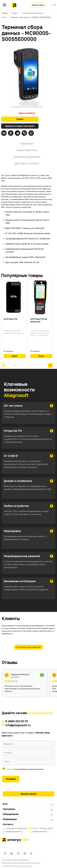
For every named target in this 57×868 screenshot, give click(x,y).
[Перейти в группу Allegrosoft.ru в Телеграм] (5, 853)
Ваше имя (9, 744)
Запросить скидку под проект (20, 126)
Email (7, 761)
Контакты (8, 824)
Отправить (11, 779)
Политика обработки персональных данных (17, 866)
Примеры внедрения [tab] (27, 157)
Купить (20, 119)
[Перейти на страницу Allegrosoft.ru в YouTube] (25, 853)
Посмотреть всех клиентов (28, 647)
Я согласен (25, 769)
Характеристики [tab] (27, 150)
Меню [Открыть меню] (4, 5)
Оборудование (11, 814)
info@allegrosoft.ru (18, 725)
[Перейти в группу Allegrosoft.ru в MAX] (12, 853)
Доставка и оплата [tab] (27, 163)
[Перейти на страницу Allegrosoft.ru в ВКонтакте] (18, 853)
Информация (10, 819)
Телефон (8, 753)
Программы (9, 809)
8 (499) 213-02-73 (17, 721)
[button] (4, 366)
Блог (5, 804)
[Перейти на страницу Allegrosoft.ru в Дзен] (31, 853)
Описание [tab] (27, 143)
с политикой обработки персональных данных (28, 769)
